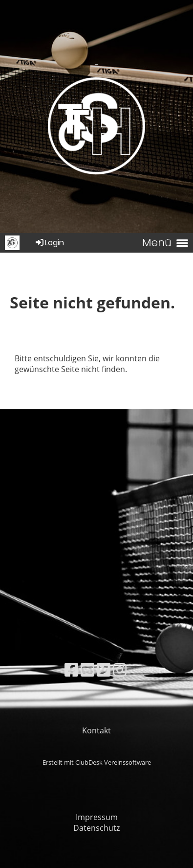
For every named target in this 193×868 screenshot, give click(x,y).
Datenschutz (96, 828)
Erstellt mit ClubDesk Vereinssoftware (97, 762)
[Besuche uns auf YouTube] (87, 669)
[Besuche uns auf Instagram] (120, 669)
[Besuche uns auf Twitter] (104, 669)
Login (49, 243)
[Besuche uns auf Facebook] (71, 669)
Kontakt (96, 730)
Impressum (97, 817)
